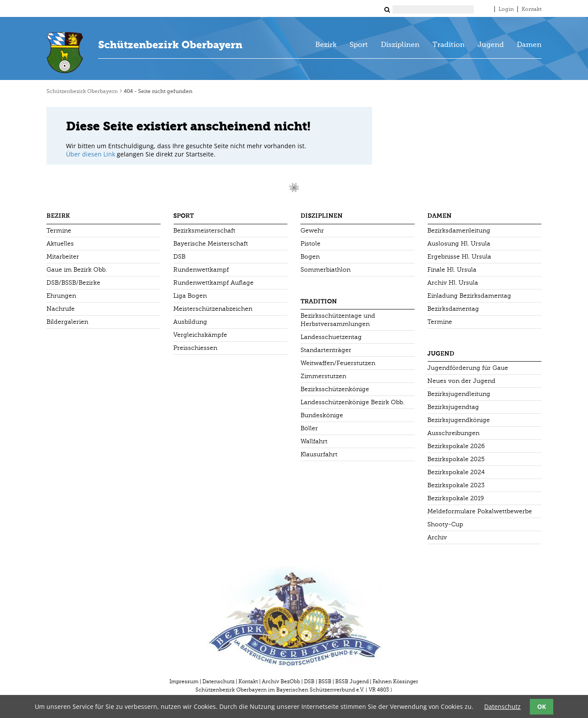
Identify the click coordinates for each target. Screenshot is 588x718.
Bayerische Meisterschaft (211, 244)
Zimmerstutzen (323, 376)
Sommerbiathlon (325, 270)
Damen (529, 45)
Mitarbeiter (63, 257)
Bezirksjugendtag (453, 407)
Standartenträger (326, 350)
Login (506, 10)
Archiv (437, 537)
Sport (359, 45)
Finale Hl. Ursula (452, 270)
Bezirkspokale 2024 (456, 472)
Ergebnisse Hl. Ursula (459, 257)
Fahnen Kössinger (395, 681)
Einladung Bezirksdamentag (469, 296)
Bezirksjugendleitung (459, 394)
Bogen (310, 257)
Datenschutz (218, 681)
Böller (309, 428)
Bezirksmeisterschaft (204, 231)
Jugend (491, 45)
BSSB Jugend (352, 681)
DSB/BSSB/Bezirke (73, 283)
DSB (179, 257)
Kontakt (532, 10)
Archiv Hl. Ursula (453, 283)
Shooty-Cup (445, 524)
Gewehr (312, 231)
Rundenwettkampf (201, 270)
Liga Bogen (190, 296)
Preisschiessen (195, 348)
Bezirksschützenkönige (335, 389)
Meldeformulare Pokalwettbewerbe (480, 511)
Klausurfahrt (319, 454)
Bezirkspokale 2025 (456, 459)
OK (542, 706)
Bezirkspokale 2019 (456, 498)
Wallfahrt (314, 441)
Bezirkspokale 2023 (456, 485)
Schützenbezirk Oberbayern (170, 45)
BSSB (325, 681)
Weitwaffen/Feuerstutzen (338, 363)
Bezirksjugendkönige (459, 420)
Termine (59, 231)
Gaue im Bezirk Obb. (77, 270)
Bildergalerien (67, 322)
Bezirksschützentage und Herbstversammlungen (338, 320)
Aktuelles (60, 244)
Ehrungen (61, 296)
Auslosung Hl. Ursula (459, 244)
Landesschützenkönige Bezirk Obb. (352, 402)
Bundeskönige (322, 415)
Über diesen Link (91, 154)
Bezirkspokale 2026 (456, 446)
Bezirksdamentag (453, 309)
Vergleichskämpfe (200, 335)
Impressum (184, 681)
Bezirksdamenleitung (459, 231)
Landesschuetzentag (331, 337)
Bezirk (326, 45)
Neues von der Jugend (461, 381)
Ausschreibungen (453, 433)
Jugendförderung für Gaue (468, 368)
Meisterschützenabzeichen (213, 309)
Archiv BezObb (281, 681)
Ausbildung (190, 322)
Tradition (449, 45)
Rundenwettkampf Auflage (213, 283)
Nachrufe (61, 309)
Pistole (311, 244)
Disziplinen (400, 45)
